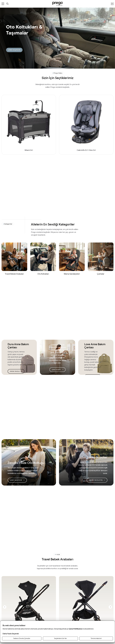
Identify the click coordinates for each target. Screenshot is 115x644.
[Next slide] (110, 607)
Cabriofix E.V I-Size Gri (86, 150)
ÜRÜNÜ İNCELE (16, 371)
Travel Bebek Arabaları (14, 274)
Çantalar (101, 274)
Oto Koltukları (43, 274)
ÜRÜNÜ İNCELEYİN (97, 480)
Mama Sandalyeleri (72, 274)
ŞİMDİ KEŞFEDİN (14, 50)
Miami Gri (29, 150)
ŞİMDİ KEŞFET (58, 370)
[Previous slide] (5, 607)
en (112, 4)
